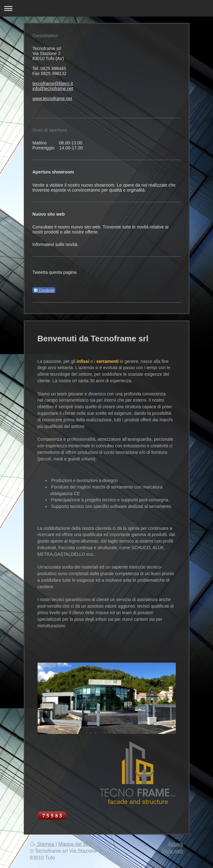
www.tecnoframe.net (52, 98)
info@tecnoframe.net (53, 88)
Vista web (172, 851)
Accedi (175, 844)
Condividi (44, 290)
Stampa (43, 844)
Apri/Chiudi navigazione (106, 8)
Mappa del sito (74, 844)
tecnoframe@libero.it (53, 83)
